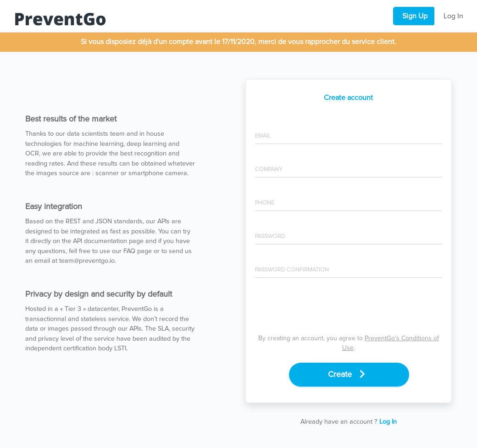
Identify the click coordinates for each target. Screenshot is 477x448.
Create (349, 374)
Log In (453, 16)
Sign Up (415, 16)
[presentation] (349, 308)
